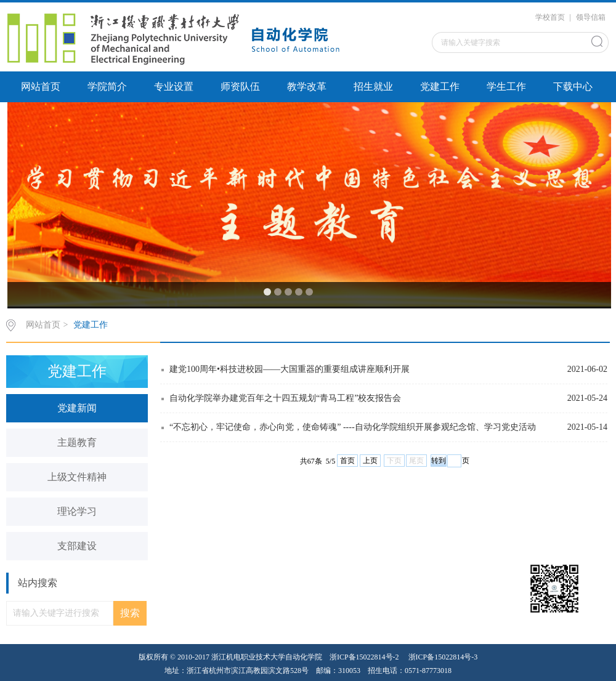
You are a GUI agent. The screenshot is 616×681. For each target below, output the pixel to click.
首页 (347, 461)
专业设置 (174, 87)
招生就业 (373, 87)
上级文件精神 (77, 477)
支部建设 (77, 546)
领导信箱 (591, 17)
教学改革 (307, 87)
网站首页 (41, 87)
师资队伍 (240, 87)
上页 (370, 461)
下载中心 (573, 87)
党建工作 (440, 87)
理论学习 (77, 511)
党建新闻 (77, 408)
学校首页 (550, 17)
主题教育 (77, 442)
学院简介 (107, 87)
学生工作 (506, 87)
